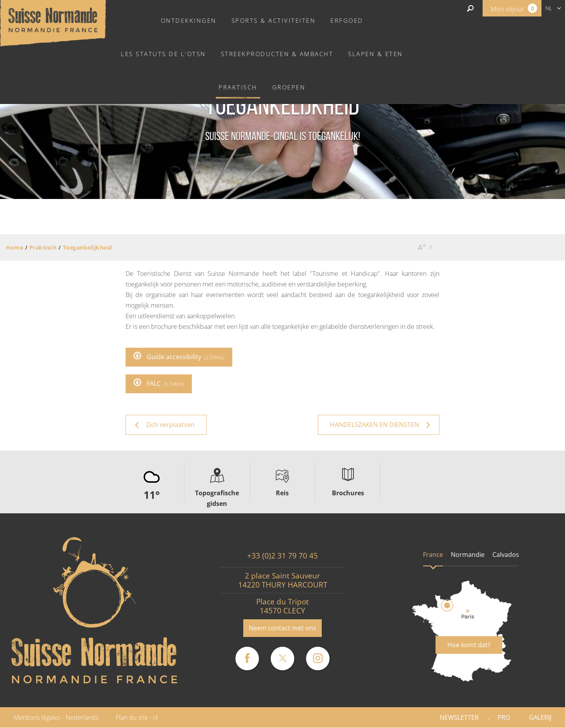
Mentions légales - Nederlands (56, 717)
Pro (504, 717)
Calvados (506, 555)
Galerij (540, 717)
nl (549, 8)
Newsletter (459, 717)
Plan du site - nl (137, 717)
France (433, 555)
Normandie (468, 555)
